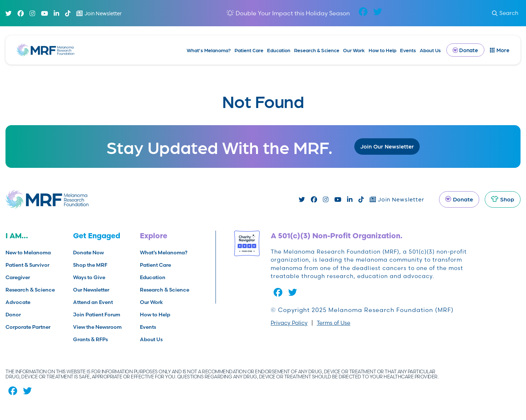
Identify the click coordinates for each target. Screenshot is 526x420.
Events (408, 50)
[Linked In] (56, 13)
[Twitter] (9, 13)
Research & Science (317, 50)
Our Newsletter (91, 290)
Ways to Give (89, 277)
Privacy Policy (289, 323)
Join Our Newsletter (387, 146)
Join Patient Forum (97, 315)
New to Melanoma (28, 253)
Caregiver (18, 277)
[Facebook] (21, 13)
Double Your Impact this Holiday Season (293, 13)
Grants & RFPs (90, 339)
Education (279, 50)
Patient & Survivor (27, 265)
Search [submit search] (505, 13)
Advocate (18, 302)
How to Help (382, 50)
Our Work (354, 50)
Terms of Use (333, 323)
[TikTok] (68, 13)
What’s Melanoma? (209, 50)
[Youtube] (44, 13)
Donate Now (88, 253)
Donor (13, 315)
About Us (430, 50)
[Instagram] (32, 13)
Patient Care (249, 50)
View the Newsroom (97, 327)
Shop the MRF (90, 265)
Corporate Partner (28, 327)
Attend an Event (93, 302)
